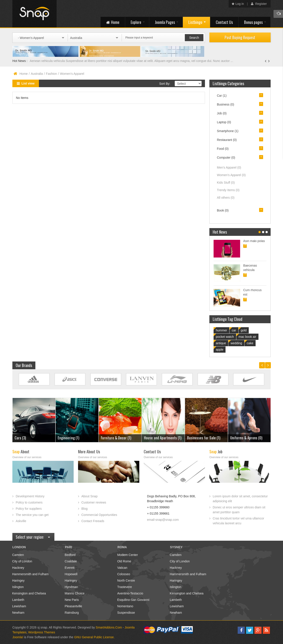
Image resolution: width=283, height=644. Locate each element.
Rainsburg (72, 613)
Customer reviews (94, 502)
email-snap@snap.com (163, 520)
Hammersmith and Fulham (30, 574)
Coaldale (71, 561)
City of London (22, 561)
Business (226, 104)
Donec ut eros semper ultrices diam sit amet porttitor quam (239, 510)
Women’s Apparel (231, 175)
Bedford (70, 555)
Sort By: (165, 84)
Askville (21, 521)
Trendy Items (228, 190)
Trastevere (124, 587)
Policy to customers (29, 502)
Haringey (18, 581)
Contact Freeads (93, 521)
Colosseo (124, 574)
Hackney (18, 568)
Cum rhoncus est (252, 292)
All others (226, 198)
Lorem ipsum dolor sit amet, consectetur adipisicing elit (240, 499)
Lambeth (18, 600)
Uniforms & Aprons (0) (246, 438)
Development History (30, 496)
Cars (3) (20, 438)
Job (222, 113)
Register (259, 4)
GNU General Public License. (94, 637)
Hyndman (71, 587)
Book (223, 210)
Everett (70, 568)
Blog (84, 509)
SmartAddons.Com (109, 627)
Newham (18, 613)
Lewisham (19, 606)
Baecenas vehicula (250, 268)
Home (24, 74)
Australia (37, 74)
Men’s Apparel (229, 167)
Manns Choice (75, 593)
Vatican (122, 568)
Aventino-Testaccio (130, 593)
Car (222, 96)
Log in (238, 4)
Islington (18, 587)
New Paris (72, 600)
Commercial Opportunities (99, 515)
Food (223, 149)
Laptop (224, 122)
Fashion (52, 74)
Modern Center (127, 555)
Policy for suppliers (29, 509)
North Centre (126, 581)
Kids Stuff (226, 183)
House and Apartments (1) (163, 438)
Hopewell (71, 574)
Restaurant (227, 140)
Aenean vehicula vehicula (48, 61)
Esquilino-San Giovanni (133, 600)
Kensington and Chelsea (29, 593)
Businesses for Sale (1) (204, 438)
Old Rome (124, 561)
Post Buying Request (240, 37)
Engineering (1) (68, 438)
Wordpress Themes (42, 632)
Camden (18, 555)
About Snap (89, 496)
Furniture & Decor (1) (116, 438)
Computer (226, 158)
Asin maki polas (254, 241)
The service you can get (32, 515)
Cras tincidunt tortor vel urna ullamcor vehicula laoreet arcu (238, 521)
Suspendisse (126, 613)
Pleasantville (74, 606)
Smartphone (228, 131)
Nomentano (125, 606)
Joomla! (18, 637)
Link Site (34, 379)
